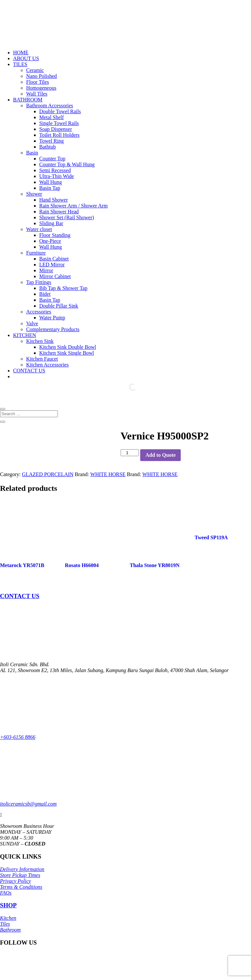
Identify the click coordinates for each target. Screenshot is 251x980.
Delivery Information (22, 869)
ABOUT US (26, 58)
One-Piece (50, 241)
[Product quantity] (130, 453)
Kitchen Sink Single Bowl (67, 353)
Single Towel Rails (59, 123)
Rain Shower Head (59, 212)
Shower (34, 194)
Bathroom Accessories (50, 106)
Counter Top (52, 159)
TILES (20, 64)
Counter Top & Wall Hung (67, 164)
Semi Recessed (55, 170)
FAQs (6, 893)
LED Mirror (52, 265)
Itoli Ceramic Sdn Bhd (56, 972)
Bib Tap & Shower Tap (63, 288)
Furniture (36, 253)
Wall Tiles (37, 94)
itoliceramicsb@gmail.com (28, 804)
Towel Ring (51, 141)
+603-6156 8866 (18, 737)
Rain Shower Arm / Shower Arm (73, 206)
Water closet (39, 229)
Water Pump (52, 318)
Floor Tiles (38, 82)
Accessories (39, 312)
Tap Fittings (39, 282)
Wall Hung (50, 182)
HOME (21, 53)
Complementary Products (53, 329)
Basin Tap (50, 188)
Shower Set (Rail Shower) (67, 217)
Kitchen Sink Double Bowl (68, 347)
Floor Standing (55, 235)
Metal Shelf (51, 117)
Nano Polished (42, 76)
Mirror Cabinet (55, 276)
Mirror (46, 270)
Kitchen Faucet (42, 359)
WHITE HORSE (108, 474)
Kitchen (8, 918)
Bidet (45, 294)
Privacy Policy (16, 881)
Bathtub (48, 147)
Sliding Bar (51, 223)
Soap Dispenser (56, 129)
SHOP (8, 905)
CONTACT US (29, 371)
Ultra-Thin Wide (57, 176)
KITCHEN (25, 335)
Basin (32, 153)
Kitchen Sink (40, 341)
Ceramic (35, 70)
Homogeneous (41, 88)
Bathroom (10, 930)
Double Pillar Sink (59, 306)
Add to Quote (160, 455)
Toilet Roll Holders (59, 135)
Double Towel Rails (60, 111)
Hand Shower (54, 200)
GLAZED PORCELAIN (48, 474)
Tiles (5, 924)
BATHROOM (28, 100)
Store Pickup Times (20, 875)
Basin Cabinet (54, 259)
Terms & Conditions (21, 887)
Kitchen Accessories (47, 365)
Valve (32, 323)
